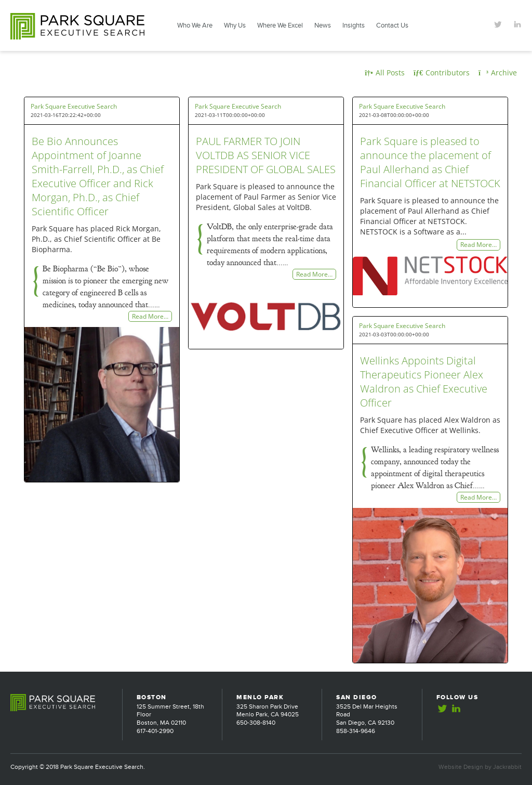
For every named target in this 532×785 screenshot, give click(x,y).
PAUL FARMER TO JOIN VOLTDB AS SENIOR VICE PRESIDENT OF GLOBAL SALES (266, 155)
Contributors (442, 73)
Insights (354, 25)
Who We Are (195, 25)
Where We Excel (280, 25)
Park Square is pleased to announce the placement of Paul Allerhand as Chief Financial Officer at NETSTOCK (430, 162)
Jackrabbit (507, 767)
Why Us (235, 25)
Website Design (461, 767)
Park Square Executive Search (74, 106)
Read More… (150, 316)
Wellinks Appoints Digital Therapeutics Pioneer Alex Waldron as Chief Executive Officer (424, 382)
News (323, 25)
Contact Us (392, 25)
